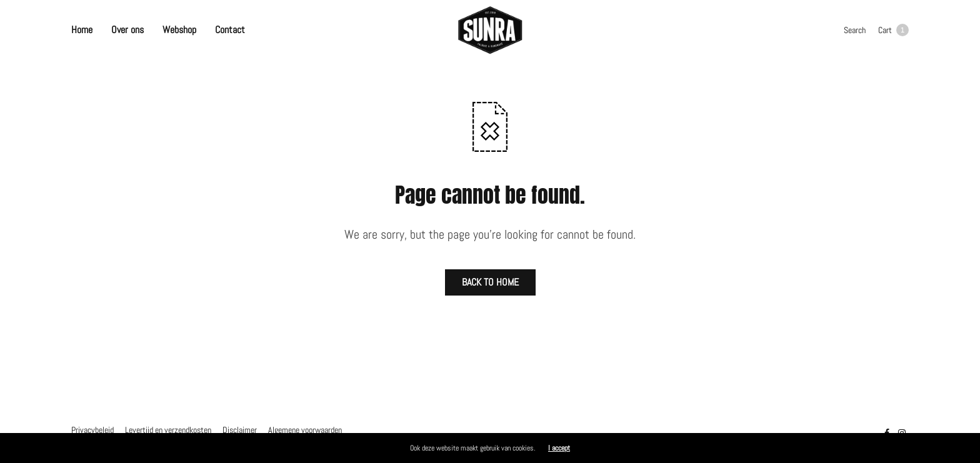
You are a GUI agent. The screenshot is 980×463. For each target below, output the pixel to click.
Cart (893, 30)
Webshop (179, 30)
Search (855, 30)
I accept (559, 448)
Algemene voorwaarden (305, 430)
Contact (230, 30)
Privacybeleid (92, 430)
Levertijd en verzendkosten (168, 430)
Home (82, 30)
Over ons (127, 30)
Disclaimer (240, 430)
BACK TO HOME (490, 282)
